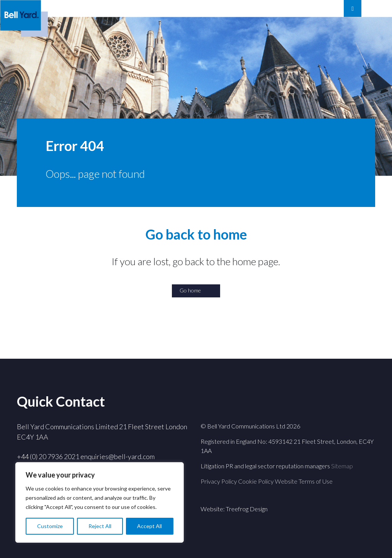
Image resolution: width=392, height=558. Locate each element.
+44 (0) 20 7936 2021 (48, 456)
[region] (100, 502)
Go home (190, 290)
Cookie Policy (256, 481)
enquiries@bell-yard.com (118, 456)
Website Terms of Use (304, 481)
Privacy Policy (219, 481)
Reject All (100, 526)
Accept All (149, 526)
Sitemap (342, 466)
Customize (50, 526)
